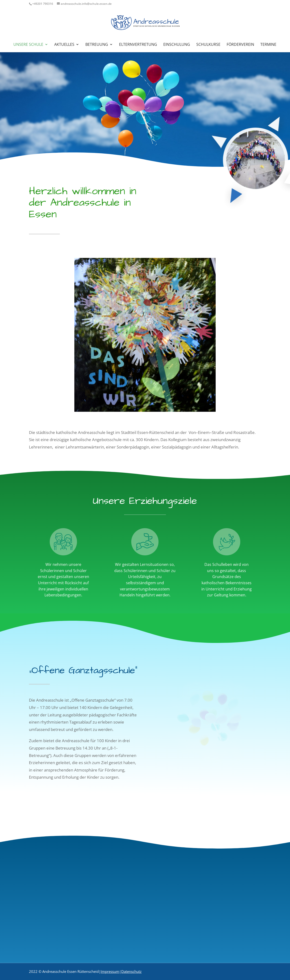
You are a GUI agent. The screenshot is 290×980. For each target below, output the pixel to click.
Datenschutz (131, 971)
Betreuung (97, 45)
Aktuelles (64, 45)
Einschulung (177, 45)
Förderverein (240, 45)
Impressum (110, 971)
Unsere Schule (28, 45)
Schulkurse (208, 45)
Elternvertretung (138, 45)
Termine (268, 45)
